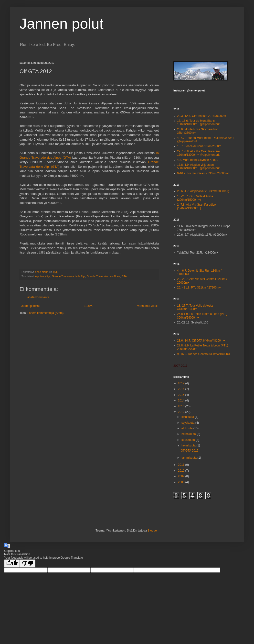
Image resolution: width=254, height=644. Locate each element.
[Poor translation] (28, 563)
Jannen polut (62, 24)
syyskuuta (188, 423)
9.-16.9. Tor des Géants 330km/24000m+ (204, 354)
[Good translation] (12, 563)
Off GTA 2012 (190, 451)
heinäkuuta (189, 434)
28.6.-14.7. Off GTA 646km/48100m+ (201, 341)
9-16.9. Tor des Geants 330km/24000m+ (203, 173)
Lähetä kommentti (37, 297)
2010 (182, 471)
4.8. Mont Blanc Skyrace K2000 (198, 160)
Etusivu (89, 306)
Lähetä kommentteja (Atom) (45, 313)
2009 (182, 476)
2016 (182, 389)
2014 (182, 400)
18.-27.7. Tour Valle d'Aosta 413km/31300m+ (195, 307)
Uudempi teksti (30, 306)
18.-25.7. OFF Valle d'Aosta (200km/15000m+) (195, 198)
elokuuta (187, 428)
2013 (182, 406)
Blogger (153, 531)
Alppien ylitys (43, 276)
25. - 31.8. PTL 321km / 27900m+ (199, 288)
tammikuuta (189, 458)
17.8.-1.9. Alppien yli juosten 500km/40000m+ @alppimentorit (198, 167)
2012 (182, 412)
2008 (182, 482)
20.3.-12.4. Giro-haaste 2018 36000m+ (202, 116)
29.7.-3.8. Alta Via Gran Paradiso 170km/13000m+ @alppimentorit (198, 153)
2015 (182, 395)
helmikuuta (189, 445)
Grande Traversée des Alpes (103, 276)
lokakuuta (188, 417)
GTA (124, 276)
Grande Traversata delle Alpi (68, 276)
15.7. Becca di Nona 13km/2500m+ (200, 146)
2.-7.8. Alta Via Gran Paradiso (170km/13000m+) (196, 206)
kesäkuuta (189, 440)
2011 (182, 465)
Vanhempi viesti (147, 306)
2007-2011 (180, 366)
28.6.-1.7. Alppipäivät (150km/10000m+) (203, 191)
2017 (182, 383)
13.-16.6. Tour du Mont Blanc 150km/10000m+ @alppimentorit (198, 122)
